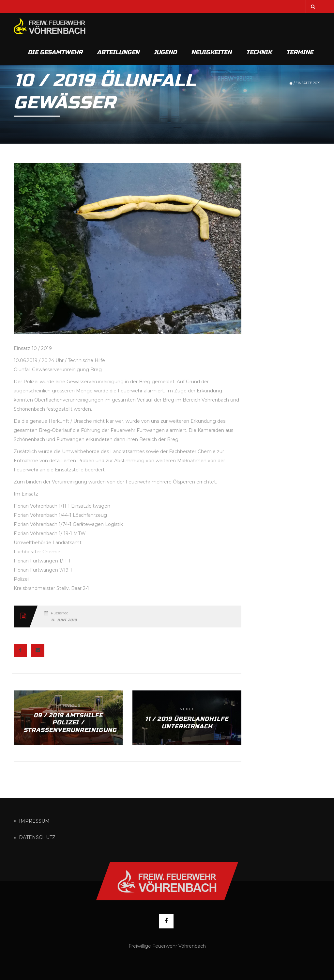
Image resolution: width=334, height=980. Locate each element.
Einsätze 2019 (308, 83)
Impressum (34, 821)
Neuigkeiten (211, 52)
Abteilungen (118, 52)
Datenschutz (37, 838)
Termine (300, 52)
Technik (259, 52)
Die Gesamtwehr (55, 52)
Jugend (165, 52)
